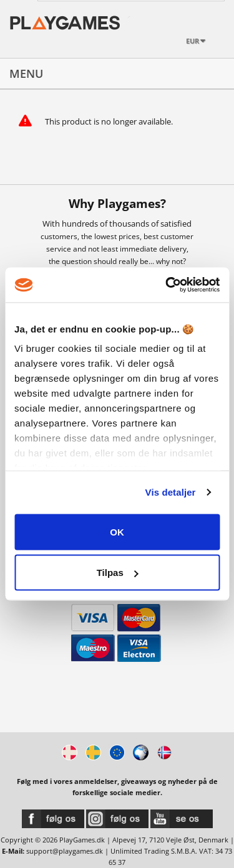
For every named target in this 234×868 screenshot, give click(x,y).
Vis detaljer (171, 492)
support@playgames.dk (65, 851)
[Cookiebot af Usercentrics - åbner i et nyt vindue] (167, 285)
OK (117, 531)
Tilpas (118, 573)
